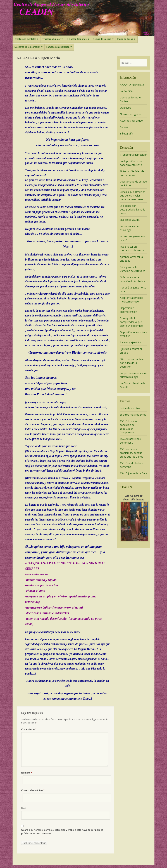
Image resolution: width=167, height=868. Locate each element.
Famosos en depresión (58, 47)
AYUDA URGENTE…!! (132, 85)
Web (24, 808)
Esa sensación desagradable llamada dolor (133, 210)
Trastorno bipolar (51, 39)
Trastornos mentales (25, 39)
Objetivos (125, 108)
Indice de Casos (125, 39)
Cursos (124, 127)
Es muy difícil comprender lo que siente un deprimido (131, 322)
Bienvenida (126, 91)
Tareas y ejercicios (131, 342)
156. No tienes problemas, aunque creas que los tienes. (132, 453)
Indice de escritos (130, 408)
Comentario (29, 729)
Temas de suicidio (102, 39)
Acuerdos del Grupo (131, 121)
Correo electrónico (33, 790)
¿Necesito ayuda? (130, 220)
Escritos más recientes (133, 415)
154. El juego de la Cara (133, 473)
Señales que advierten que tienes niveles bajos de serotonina (133, 196)
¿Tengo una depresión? (133, 155)
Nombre (27, 773)
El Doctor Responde (77, 39)
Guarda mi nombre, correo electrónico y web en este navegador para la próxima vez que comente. (62, 832)
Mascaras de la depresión (27, 47)
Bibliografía (126, 133)
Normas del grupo (130, 114)
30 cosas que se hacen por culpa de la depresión (133, 363)
